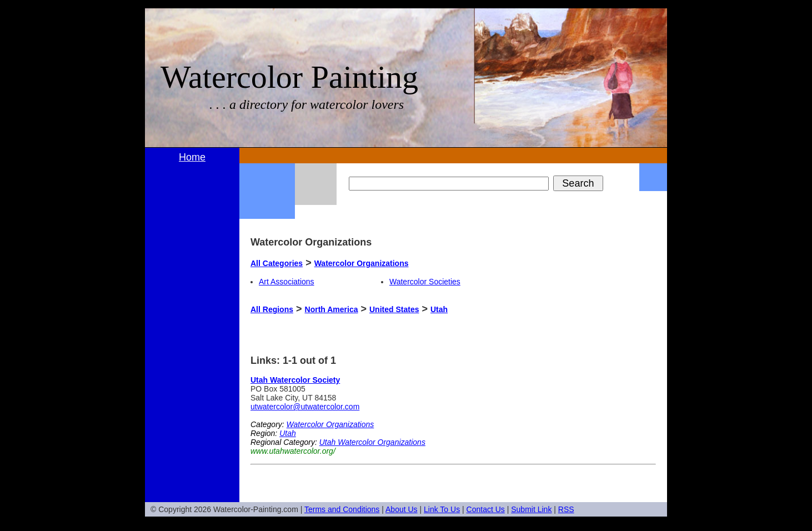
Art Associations (287, 282)
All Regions (272, 309)
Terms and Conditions (342, 509)
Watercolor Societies (425, 282)
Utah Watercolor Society (295, 380)
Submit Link (531, 509)
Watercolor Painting (289, 77)
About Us (402, 509)
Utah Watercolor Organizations (372, 442)
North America (332, 309)
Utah (439, 309)
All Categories (277, 263)
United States (394, 309)
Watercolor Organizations (362, 263)
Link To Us (442, 509)
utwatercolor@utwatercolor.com (305, 407)
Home (192, 157)
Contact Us (486, 509)
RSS (566, 509)
